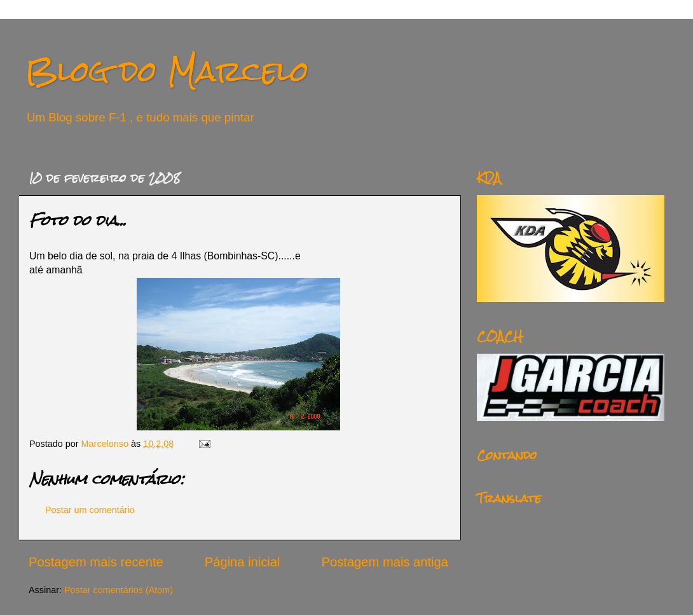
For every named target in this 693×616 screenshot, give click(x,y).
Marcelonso (106, 444)
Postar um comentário (90, 510)
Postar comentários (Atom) (119, 590)
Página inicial (243, 562)
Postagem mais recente (96, 562)
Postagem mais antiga (385, 562)
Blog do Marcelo (167, 71)
